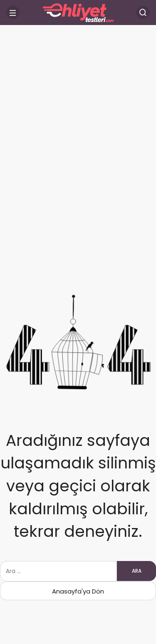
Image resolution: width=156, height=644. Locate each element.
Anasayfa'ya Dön (78, 591)
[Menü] (13, 13)
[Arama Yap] (143, 13)
